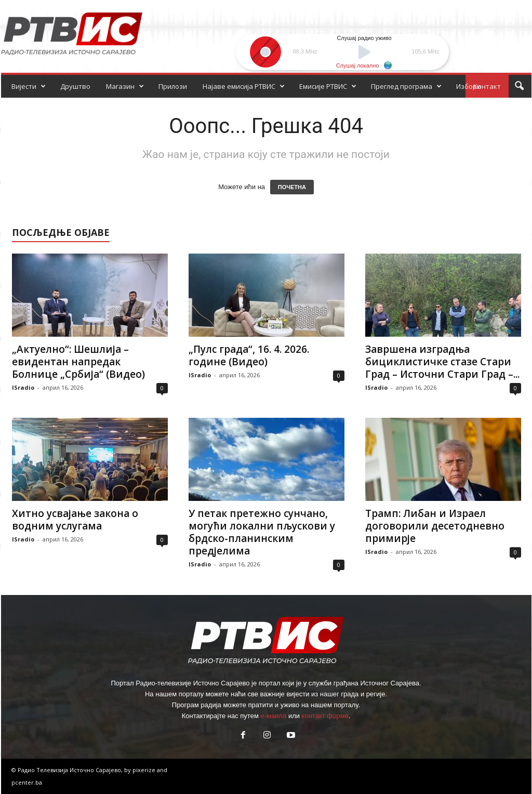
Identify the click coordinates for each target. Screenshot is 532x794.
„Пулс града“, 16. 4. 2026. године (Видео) (249, 355)
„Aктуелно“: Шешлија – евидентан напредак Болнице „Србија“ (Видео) (78, 362)
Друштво (75, 86)
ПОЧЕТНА (292, 187)
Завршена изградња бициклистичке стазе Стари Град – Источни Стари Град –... (442, 362)
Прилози (173, 86)
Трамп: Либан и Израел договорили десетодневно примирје (435, 526)
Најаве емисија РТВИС (244, 86)
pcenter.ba (27, 782)
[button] (519, 86)
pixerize (145, 770)
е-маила (273, 716)
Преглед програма (406, 86)
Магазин (125, 86)
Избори (469, 86)
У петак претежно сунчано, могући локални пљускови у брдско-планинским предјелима (262, 532)
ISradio (23, 387)
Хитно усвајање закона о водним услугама (75, 520)
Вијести (29, 86)
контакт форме (325, 716)
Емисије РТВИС (328, 86)
